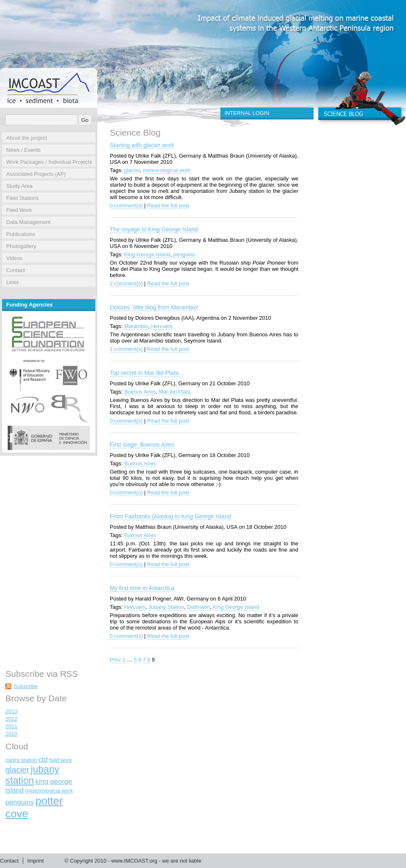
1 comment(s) (126, 349)
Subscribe (26, 686)
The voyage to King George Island (154, 229)
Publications (21, 234)
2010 (11, 734)
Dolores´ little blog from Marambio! (154, 307)
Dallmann (198, 607)
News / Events (23, 150)
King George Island (147, 254)
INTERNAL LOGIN (247, 113)
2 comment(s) (126, 283)
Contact (16, 270)
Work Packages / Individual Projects (49, 162)
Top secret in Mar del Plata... (146, 373)
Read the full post (168, 205)
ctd (43, 760)
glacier (132, 170)
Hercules (162, 326)
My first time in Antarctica (142, 588)
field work (61, 760)
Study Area (19, 186)
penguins (184, 254)
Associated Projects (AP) (36, 174)
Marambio (136, 326)
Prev (115, 660)
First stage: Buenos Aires (142, 445)
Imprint (36, 861)
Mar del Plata (175, 392)
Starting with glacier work (142, 145)
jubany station (32, 775)
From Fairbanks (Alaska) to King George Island (170, 516)
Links (12, 282)
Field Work (19, 210)
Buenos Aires (140, 392)
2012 (11, 719)
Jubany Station (166, 607)
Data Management (28, 222)
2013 (11, 711)
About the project (27, 138)
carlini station (21, 760)
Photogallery (21, 246)
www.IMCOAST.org (134, 861)
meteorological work (167, 170)
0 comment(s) (126, 205)
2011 (11, 726)
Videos (15, 258)
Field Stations (23, 198)
